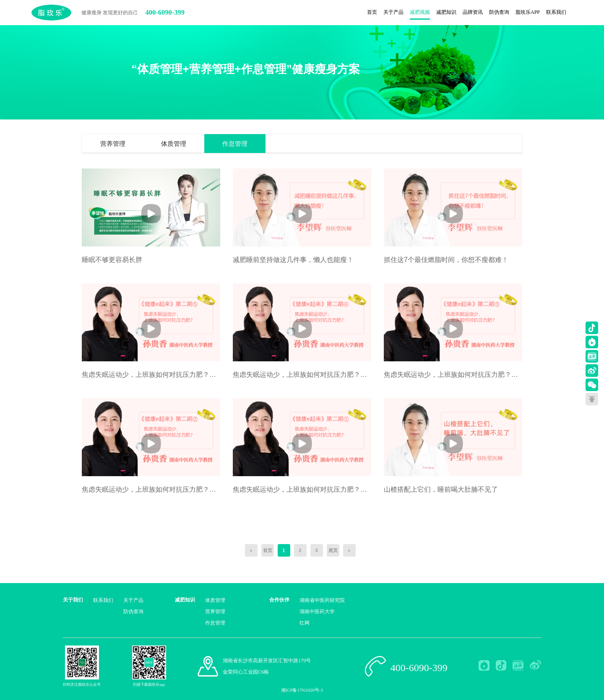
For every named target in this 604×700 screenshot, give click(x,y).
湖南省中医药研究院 (322, 600)
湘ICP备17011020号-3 (302, 690)
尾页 (333, 550)
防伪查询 (133, 612)
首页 (268, 550)
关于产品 (133, 600)
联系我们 (103, 600)
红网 (305, 623)
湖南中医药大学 (317, 612)
